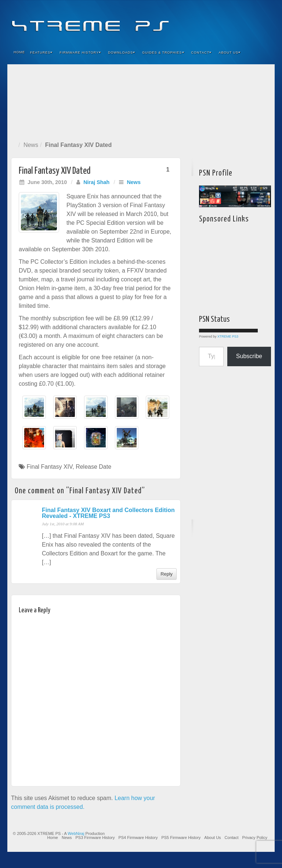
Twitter (244, 21)
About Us (229, 53)
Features (41, 53)
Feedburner (225, 21)
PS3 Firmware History (95, 838)
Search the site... (264, 53)
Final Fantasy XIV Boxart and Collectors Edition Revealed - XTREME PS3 (108, 513)
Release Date (93, 467)
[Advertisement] (141, 101)
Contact (202, 53)
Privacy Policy (255, 838)
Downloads (122, 53)
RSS (264, 21)
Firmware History (80, 53)
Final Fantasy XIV (49, 467)
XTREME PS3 (228, 336)
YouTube (254, 21)
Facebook (215, 21)
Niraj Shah (96, 182)
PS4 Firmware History (138, 838)
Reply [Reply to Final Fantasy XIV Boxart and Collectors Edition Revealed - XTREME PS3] (167, 574)
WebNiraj (76, 833)
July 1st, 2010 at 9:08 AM (63, 524)
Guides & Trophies (163, 53)
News (31, 145)
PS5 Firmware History (181, 838)
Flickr (234, 21)
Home (19, 52)
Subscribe (249, 356)
